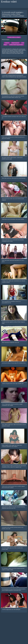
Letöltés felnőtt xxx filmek (14, 37)
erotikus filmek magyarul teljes (16, 45)
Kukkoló (7, 43)
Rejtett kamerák (15, 43)
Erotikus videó (9, 2)
